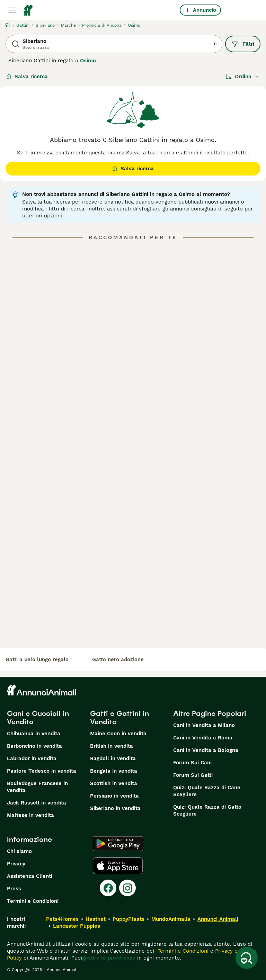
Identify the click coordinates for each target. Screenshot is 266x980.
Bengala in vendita (114, 771)
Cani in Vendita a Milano (204, 725)
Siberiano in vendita (115, 808)
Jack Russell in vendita (37, 803)
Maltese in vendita (30, 815)
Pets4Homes (62, 919)
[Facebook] (108, 888)
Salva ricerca (27, 77)
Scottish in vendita (114, 783)
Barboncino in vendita (34, 746)
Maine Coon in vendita (118, 734)
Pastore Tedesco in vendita (42, 771)
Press (14, 889)
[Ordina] (242, 77)
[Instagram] (127, 888)
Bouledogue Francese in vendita (37, 787)
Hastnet (96, 919)
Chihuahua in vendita (34, 734)
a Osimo (86, 61)
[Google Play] (118, 844)
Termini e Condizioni (33, 901)
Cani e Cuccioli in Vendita (38, 718)
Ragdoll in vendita (113, 758)
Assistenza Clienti (30, 876)
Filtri (243, 44)
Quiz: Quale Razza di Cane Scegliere (207, 791)
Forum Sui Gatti (193, 775)
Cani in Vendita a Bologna (206, 750)
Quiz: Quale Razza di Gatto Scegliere (207, 810)
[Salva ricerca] (247, 958)
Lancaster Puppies (77, 926)
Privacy (16, 864)
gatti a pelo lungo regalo (37, 659)
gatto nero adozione (118, 659)
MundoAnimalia (171, 919)
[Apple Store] (118, 866)
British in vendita (112, 746)
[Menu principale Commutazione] (12, 10)
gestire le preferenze (109, 958)
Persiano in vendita (114, 796)
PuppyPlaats (128, 919)
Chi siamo (19, 851)
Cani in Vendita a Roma (203, 738)
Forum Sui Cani (192, 763)
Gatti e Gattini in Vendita (119, 718)
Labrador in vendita (32, 758)
